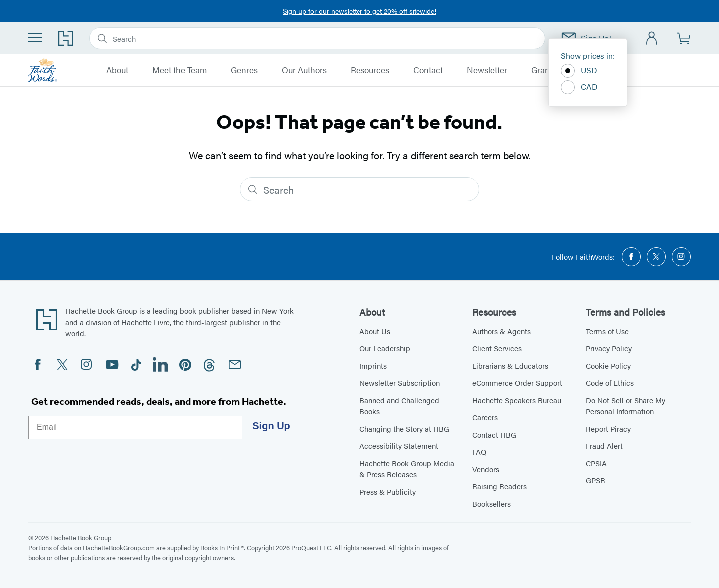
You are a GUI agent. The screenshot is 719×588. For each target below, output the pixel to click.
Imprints (373, 366)
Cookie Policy (608, 366)
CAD (579, 87)
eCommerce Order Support (517, 383)
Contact (428, 70)
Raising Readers (500, 486)
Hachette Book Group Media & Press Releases (407, 469)
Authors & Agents (502, 331)
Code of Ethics (610, 383)
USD (579, 71)
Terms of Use (607, 331)
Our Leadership (385, 348)
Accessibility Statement (399, 445)
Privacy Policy (609, 348)
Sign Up (271, 426)
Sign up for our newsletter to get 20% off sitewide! (359, 11)
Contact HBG (494, 435)
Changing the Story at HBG (404, 429)
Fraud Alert (604, 445)
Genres (244, 70)
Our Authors (304, 70)
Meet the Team (180, 70)
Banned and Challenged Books (399, 406)
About (117, 70)
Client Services (497, 348)
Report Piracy (608, 429)
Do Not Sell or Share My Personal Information (625, 406)
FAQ (479, 451)
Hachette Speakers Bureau (517, 400)
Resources (370, 70)
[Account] (652, 39)
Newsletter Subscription (400, 383)
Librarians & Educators (510, 366)
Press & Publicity (388, 491)
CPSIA (596, 463)
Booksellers (492, 503)
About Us (375, 331)
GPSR (595, 480)
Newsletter (487, 70)
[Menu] (35, 37)
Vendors (486, 469)
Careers (485, 417)
